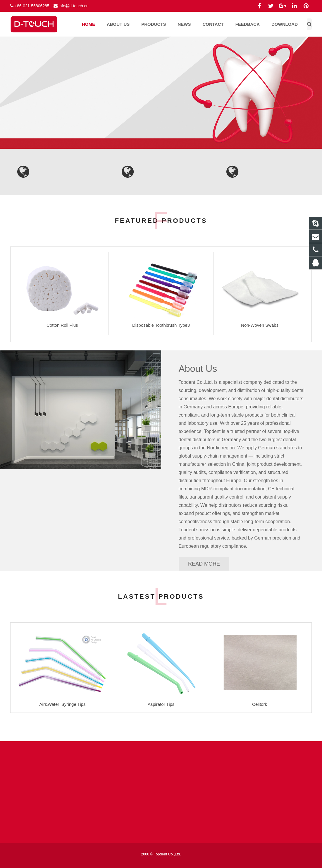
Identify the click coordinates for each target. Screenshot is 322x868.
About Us (198, 369)
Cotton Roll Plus (62, 325)
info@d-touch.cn (73, 6)
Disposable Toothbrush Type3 (161, 325)
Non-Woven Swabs (260, 325)
